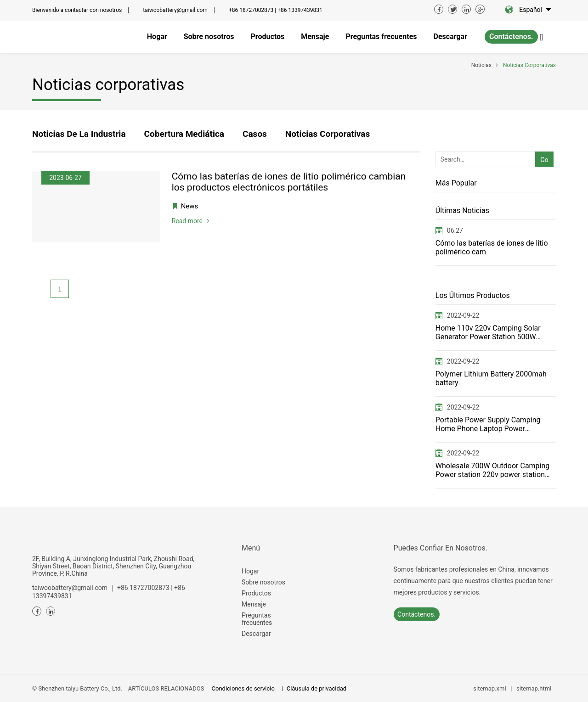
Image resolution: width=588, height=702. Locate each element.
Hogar (250, 571)
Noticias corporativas (328, 134)
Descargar (256, 634)
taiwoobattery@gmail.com (175, 10)
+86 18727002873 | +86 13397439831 (276, 10)
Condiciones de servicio (243, 688)
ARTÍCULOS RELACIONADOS (166, 688)
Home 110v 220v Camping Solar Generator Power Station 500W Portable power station (488, 332)
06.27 (455, 230)
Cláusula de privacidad (317, 688)
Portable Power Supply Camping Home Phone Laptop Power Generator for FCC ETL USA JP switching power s (488, 424)
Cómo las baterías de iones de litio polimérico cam (492, 247)
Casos (255, 134)
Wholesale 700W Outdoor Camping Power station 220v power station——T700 (493, 470)
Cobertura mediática (184, 134)
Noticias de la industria (79, 134)
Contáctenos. (511, 37)
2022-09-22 (463, 315)
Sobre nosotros (263, 582)
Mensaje (254, 604)
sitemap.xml (489, 688)
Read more (187, 221)
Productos (256, 593)
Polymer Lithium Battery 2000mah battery (491, 378)
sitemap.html (534, 688)
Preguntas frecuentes (257, 619)
